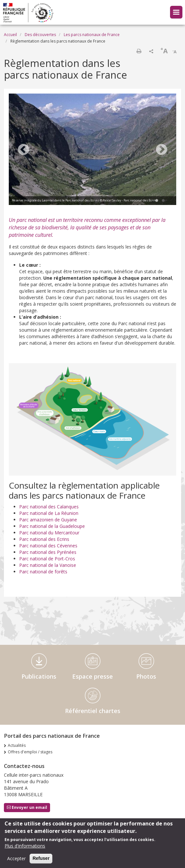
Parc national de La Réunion (49, 513)
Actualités (17, 745)
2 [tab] (163, 201)
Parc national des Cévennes (48, 546)
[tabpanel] (92, 150)
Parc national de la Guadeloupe (52, 526)
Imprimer (139, 51)
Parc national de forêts (43, 572)
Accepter (16, 860)
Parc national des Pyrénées (48, 552)
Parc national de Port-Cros (47, 559)
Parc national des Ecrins (44, 539)
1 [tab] (157, 201)
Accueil (10, 35)
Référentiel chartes (93, 711)
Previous (23, 150)
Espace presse (92, 676)
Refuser (41, 860)
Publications (39, 676)
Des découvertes (40, 35)
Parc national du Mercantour (49, 533)
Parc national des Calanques (49, 507)
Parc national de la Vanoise (48, 565)
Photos (146, 676)
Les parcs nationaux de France (92, 35)
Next (162, 150)
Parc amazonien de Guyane (48, 520)
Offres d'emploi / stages (30, 752)
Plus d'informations (25, 847)
